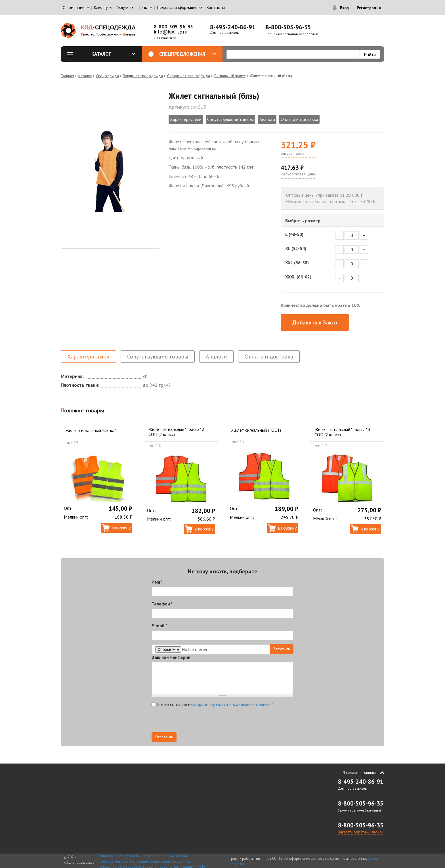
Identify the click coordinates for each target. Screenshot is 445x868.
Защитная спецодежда (143, 76)
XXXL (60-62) (298, 277)
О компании (74, 8)
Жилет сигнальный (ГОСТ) (256, 430)
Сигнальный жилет (230, 76)
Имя (157, 582)
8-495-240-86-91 (233, 27)
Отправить (164, 737)
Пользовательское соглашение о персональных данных (144, 861)
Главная (67, 76)
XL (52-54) (296, 248)
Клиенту (101, 7)
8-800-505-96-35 (173, 27)
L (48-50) (294, 234)
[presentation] (195, 721)
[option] (110, 170)
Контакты (216, 8)
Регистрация (369, 8)
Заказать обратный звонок (361, 832)
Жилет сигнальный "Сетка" (91, 430)
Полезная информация (177, 7)
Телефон (162, 604)
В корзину (121, 528)
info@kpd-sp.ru (171, 32)
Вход (344, 8)
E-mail (159, 626)
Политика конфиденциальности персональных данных (143, 856)
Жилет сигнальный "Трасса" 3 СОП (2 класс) (342, 432)
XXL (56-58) (297, 263)
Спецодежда (107, 76)
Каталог (113, 54)
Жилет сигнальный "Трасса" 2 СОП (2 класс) (176, 432)
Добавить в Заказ (315, 322)
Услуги (123, 7)
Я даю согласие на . (213, 704)
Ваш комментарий (171, 657)
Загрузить (282, 649)
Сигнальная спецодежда (189, 76)
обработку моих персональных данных (232, 704)
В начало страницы (359, 773)
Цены (143, 8)
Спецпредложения (188, 54)
